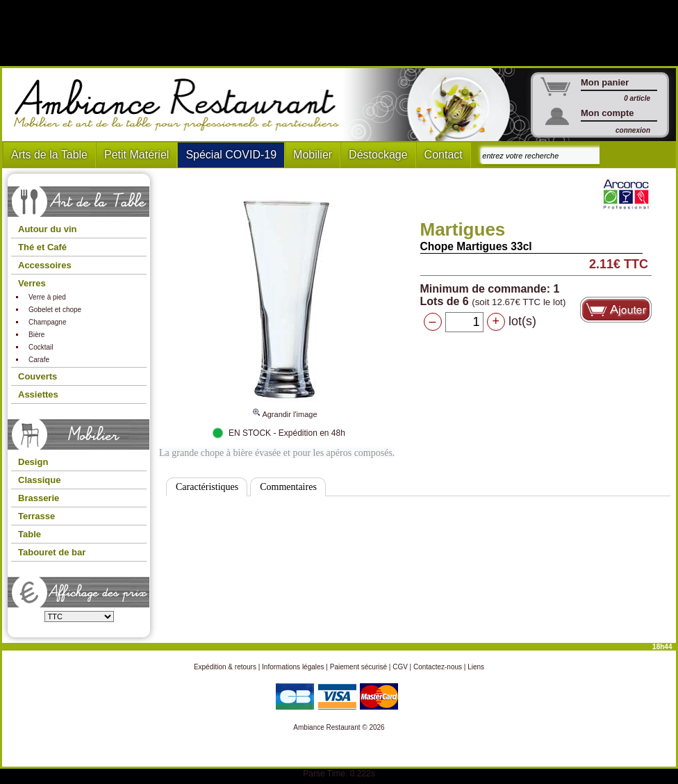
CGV (400, 667)
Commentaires (288, 487)
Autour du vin (48, 229)
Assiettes (38, 394)
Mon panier (605, 82)
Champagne (47, 322)
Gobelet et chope (55, 310)
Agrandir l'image (284, 408)
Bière (36, 335)
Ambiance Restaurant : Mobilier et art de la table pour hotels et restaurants (182, 105)
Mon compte (607, 113)
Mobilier (313, 155)
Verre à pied (47, 297)
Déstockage (378, 155)
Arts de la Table (49, 155)
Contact (444, 155)
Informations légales (293, 667)
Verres (32, 283)
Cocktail (41, 347)
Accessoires (45, 265)
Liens (476, 667)
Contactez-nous (438, 667)
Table (30, 534)
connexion (633, 130)
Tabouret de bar (52, 552)
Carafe (39, 360)
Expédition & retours (225, 667)
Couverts (38, 376)
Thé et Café (42, 247)
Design (33, 462)
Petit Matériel (137, 155)
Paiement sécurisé (358, 667)
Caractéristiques (207, 487)
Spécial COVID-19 (231, 155)
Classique (39, 480)
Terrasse (36, 516)
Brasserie (39, 498)
